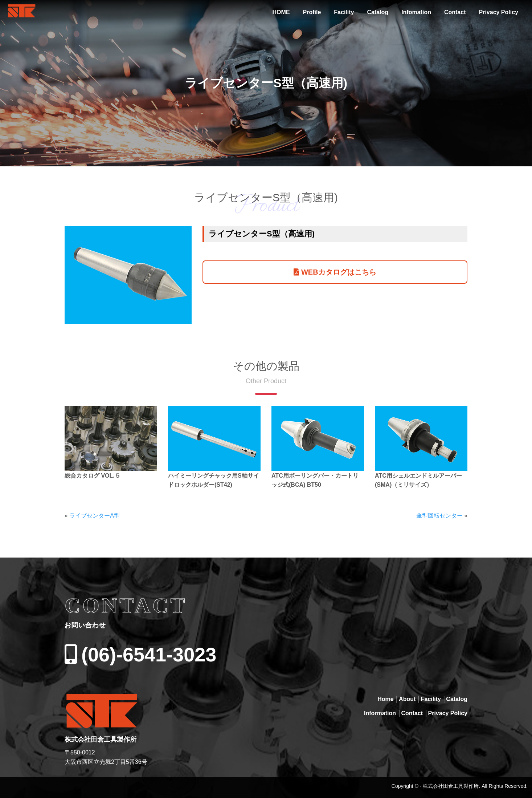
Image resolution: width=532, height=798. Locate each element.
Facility (344, 12)
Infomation (416, 12)
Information (380, 713)
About (407, 699)
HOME (281, 12)
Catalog (378, 12)
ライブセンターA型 (95, 516)
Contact (455, 12)
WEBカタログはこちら (335, 272)
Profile (312, 12)
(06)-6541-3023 (140, 655)
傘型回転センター (439, 516)
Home (385, 699)
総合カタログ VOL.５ (93, 476)
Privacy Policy (498, 12)
